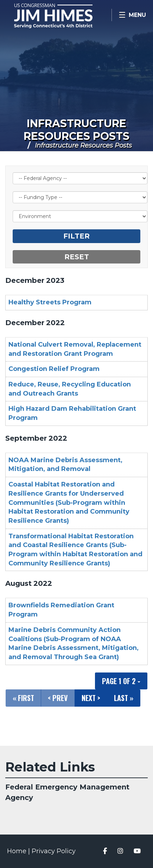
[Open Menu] (132, 15)
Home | (19, 851)
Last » (124, 698)
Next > (91, 698)
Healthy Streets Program (50, 302)
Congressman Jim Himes (63, 16)
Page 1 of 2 (121, 681)
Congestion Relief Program (54, 369)
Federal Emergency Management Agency (67, 792)
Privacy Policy (54, 851)
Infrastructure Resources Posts (76, 130)
